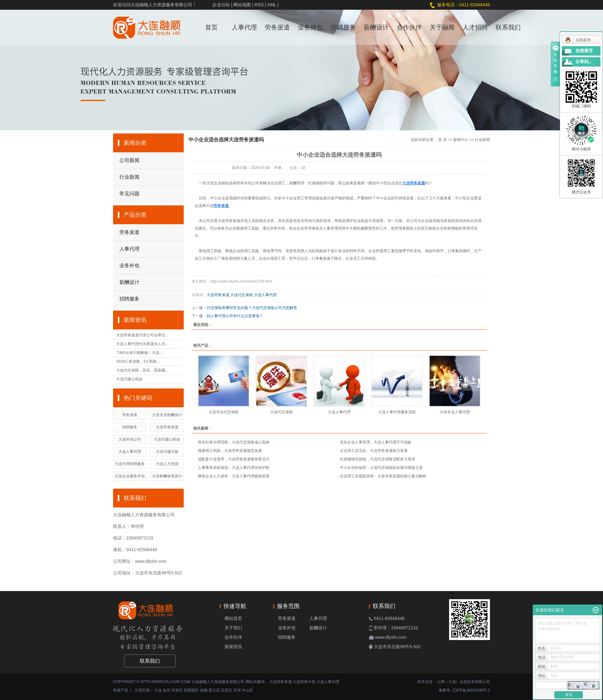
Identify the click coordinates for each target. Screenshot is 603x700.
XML (272, 5)
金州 (166, 690)
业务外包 (310, 27)
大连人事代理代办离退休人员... (142, 344)
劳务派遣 (277, 27)
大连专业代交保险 (224, 412)
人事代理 (244, 27)
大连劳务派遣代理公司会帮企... (142, 335)
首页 (211, 27)
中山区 (247, 690)
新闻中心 (461, 140)
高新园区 (191, 690)
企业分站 (221, 5)
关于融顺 (442, 27)
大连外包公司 (130, 439)
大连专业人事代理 (455, 412)
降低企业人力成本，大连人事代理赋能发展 (234, 476)
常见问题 (129, 194)
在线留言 (584, 51)
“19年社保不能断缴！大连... (139, 353)
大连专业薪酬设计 (167, 415)
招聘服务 (343, 27)
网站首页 (233, 618)
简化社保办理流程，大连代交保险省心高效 (234, 442)
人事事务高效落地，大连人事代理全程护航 (234, 468)
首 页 (442, 140)
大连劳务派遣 (167, 427)
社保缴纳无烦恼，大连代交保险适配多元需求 (378, 459)
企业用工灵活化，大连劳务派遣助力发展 (374, 451)
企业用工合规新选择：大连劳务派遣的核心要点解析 (383, 476)
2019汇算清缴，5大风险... (138, 361)
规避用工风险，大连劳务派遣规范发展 (230, 451)
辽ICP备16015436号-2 (471, 690)
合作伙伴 (409, 27)
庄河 (237, 690)
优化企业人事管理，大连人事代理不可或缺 (376, 442)
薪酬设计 (376, 27)
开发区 (177, 690)
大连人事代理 (130, 452)
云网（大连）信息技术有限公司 (464, 682)
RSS (259, 5)
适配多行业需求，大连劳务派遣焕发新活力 (234, 459)
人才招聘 (475, 27)
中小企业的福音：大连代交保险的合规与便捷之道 (381, 468)
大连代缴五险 (167, 452)
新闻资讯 (233, 647)
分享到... (584, 62)
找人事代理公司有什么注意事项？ (235, 316)
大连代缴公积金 (129, 379)
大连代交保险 (242, 295)
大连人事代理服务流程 (397, 412)
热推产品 (121, 690)
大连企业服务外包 (130, 476)
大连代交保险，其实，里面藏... (142, 370)
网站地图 (242, 5)
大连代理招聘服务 (130, 464)
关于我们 (233, 628)
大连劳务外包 (304, 682)
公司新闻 (129, 160)
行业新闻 (129, 177)
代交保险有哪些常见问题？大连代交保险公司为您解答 (252, 308)
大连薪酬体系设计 (167, 476)
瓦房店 (226, 690)
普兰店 (214, 690)
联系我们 (508, 27)
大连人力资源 (167, 464)
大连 (158, 690)
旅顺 (204, 690)
